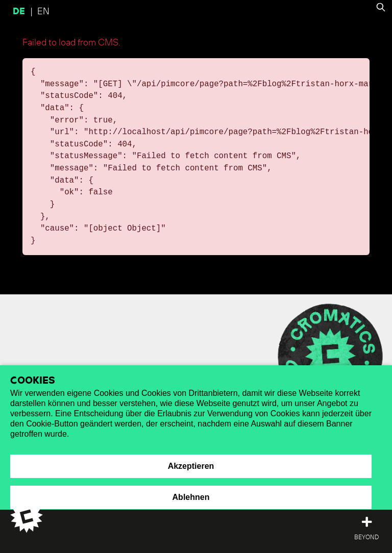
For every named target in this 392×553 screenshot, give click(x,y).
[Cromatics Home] (20, 517)
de (20, 12)
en (43, 12)
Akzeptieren (191, 466)
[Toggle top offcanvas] (366, 529)
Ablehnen (191, 497)
